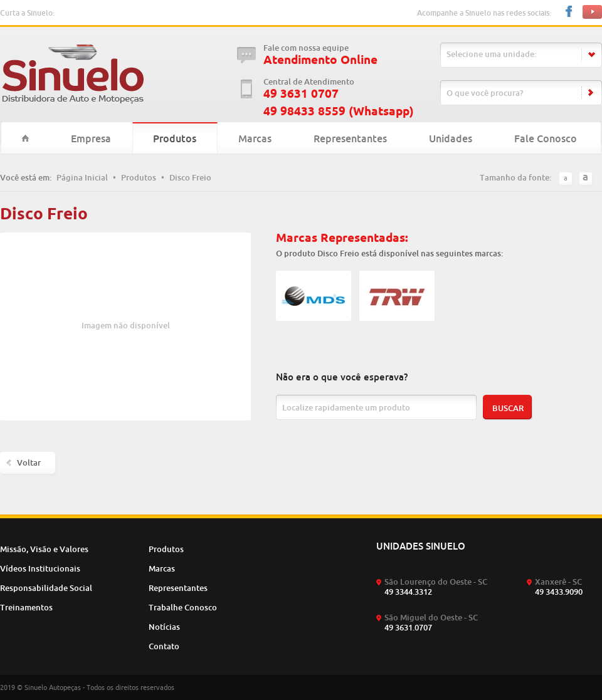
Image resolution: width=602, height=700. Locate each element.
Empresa (91, 138)
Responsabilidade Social (46, 588)
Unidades (451, 138)
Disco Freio (190, 177)
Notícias (164, 627)
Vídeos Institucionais (40, 568)
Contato (164, 646)
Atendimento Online (320, 60)
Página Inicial (82, 177)
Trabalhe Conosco (183, 607)
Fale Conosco (546, 138)
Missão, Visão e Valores (44, 549)
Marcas (255, 138)
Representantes (350, 138)
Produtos (175, 138)
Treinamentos (26, 607)
